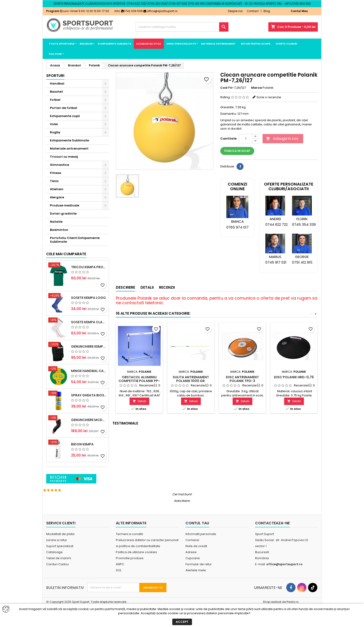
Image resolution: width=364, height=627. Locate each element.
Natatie (56, 222)
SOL (119, 589)
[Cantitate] (246, 139)
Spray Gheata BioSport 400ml (89, 436)
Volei (54, 124)
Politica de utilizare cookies (136, 570)
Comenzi (192, 558)
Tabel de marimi (59, 576)
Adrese (191, 570)
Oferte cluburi (286, 44)
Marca (257, 88)
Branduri (86, 44)
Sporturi (55, 76)
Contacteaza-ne (272, 541)
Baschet (56, 92)
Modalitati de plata (60, 552)
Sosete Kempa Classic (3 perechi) (89, 362)
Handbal (57, 83)
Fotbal (55, 100)
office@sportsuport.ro (160, 11)
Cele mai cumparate (66, 294)
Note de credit (196, 564)
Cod (224, 88)
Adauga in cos (282, 139)
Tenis (54, 181)
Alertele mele (196, 589)
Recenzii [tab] (167, 287)
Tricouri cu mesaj (64, 157)
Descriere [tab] (125, 287)
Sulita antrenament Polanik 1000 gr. (191, 379)
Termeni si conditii (129, 552)
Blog (267, 11)
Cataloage (54, 570)
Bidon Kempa (82, 484)
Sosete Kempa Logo (88, 338)
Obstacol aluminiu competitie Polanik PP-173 (139, 381)
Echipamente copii (65, 116)
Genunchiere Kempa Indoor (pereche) (89, 387)
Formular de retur (199, 583)
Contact (253, 11)
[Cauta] (182, 27)
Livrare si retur (57, 558)
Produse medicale (65, 205)
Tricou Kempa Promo (89, 307)
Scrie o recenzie (269, 97)
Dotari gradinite (63, 214)
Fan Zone (55, 54)
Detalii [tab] (147, 287)
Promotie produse (130, 576)
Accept (182, 622)
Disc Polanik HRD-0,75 (294, 377)
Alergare (57, 197)
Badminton (59, 230)
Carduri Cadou (57, 583)
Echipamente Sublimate (114, 44)
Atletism (57, 189)
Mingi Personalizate (181, 44)
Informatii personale (201, 552)
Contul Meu (299, 11)
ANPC (120, 583)
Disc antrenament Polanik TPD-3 (242, 379)
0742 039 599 (132, 11)
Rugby (55, 132)
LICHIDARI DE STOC (149, 44)
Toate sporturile (62, 44)
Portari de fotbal (63, 108)
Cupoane (193, 576)
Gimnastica (60, 165)
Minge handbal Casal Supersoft (89, 411)
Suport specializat (60, 564)
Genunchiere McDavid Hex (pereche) (89, 460)
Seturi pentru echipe (256, 44)
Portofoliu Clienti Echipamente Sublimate (75, 240)
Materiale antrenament (218, 44)
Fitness (55, 173)
